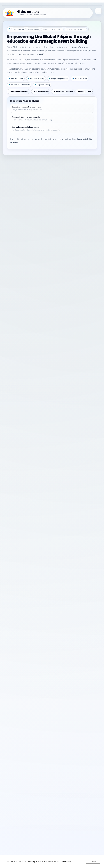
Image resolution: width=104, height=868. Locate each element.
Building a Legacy (85, 91)
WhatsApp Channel (46, 513)
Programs (39, 506)
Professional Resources (63, 91)
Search (90, 579)
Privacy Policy (42, 517)
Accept (93, 861)
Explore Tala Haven (16, 479)
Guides (47, 506)
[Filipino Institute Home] (48, 13)
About (54, 506)
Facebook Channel (29, 513)
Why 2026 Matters (41, 91)
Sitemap (70, 517)
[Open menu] (98, 11)
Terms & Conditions (57, 517)
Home (32, 506)
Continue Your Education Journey (45, 479)
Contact (61, 506)
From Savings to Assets (19, 91)
